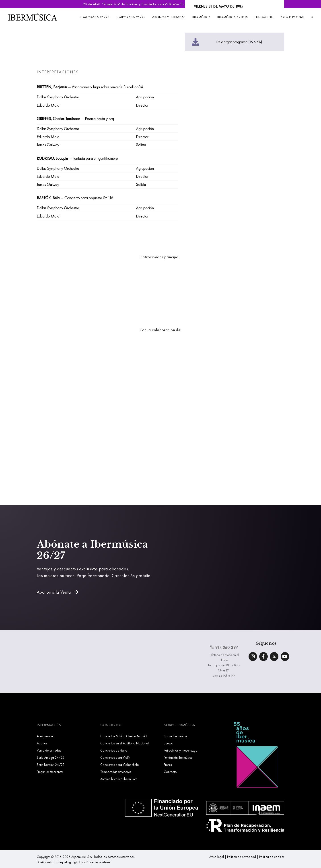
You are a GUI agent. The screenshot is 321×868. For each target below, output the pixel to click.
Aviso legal (217, 857)
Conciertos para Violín (115, 757)
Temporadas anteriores (116, 772)
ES (312, 17)
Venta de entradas (49, 750)
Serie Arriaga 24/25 (51, 757)
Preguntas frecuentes (50, 772)
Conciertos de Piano (114, 750)
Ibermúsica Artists (233, 17)
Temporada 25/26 (95, 17)
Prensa (168, 765)
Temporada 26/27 (131, 17)
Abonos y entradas (169, 17)
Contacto (170, 772)
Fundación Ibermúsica (178, 757)
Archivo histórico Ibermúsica (119, 779)
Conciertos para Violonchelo (120, 765)
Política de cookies (272, 857)
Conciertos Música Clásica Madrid (123, 736)
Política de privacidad (242, 857)
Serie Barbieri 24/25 (51, 765)
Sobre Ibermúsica (175, 736)
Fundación (264, 17)
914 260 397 (224, 647)
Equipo (169, 743)
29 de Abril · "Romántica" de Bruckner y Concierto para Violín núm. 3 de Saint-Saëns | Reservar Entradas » (160, 4)
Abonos (42, 743)
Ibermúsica (202, 17)
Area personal (293, 17)
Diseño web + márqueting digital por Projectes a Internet (74, 862)
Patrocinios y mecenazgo (181, 750)
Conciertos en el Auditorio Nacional (124, 743)
